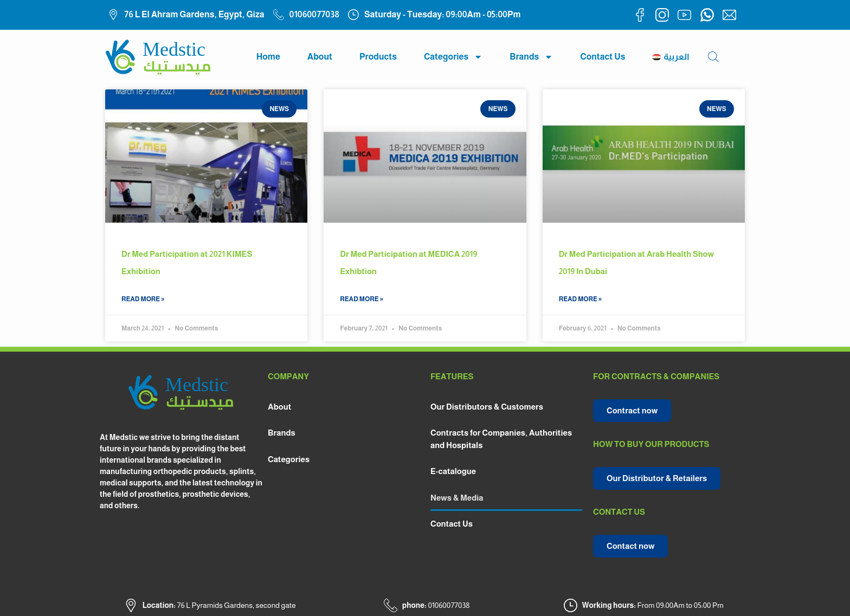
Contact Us (603, 57)
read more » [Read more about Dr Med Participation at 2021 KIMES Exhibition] (143, 299)
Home (268, 57)
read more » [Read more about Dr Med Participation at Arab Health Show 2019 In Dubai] (581, 299)
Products (378, 57)
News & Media (457, 498)
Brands (531, 57)
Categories (453, 57)
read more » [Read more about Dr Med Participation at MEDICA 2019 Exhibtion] (362, 299)
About (320, 57)
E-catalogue (453, 471)
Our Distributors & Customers (487, 407)
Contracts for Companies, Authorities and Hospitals (501, 439)
